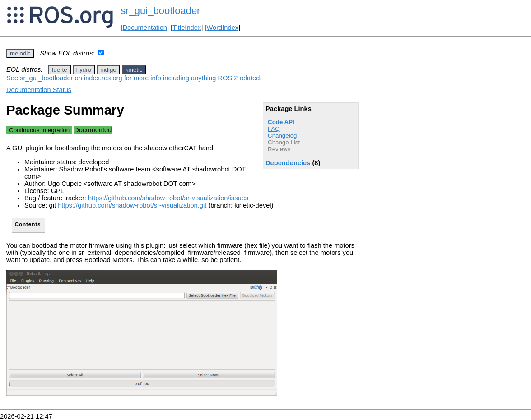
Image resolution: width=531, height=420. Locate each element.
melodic (20, 53)
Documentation (145, 28)
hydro (84, 70)
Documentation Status (39, 90)
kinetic (134, 70)
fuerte (60, 70)
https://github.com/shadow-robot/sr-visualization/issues (168, 198)
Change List (284, 142)
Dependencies (288, 163)
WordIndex (222, 28)
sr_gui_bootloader (160, 11)
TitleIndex (187, 28)
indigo (108, 70)
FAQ (274, 129)
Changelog (282, 136)
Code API (281, 122)
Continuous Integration (39, 130)
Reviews (279, 149)
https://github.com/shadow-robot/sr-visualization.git (132, 205)
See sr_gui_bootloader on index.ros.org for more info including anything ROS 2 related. (134, 78)
